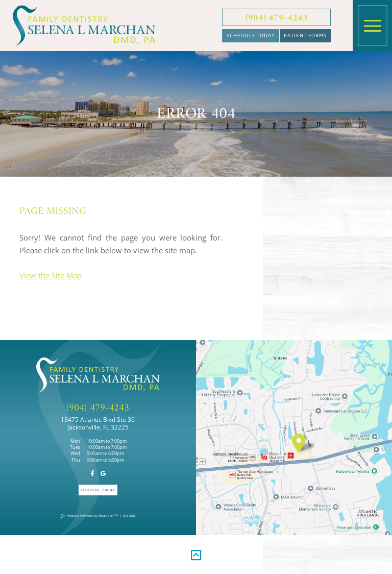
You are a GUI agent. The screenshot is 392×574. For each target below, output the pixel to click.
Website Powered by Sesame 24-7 (90, 516)
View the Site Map (51, 275)
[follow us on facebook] (93, 474)
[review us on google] (103, 474)
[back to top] (196, 553)
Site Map (129, 516)
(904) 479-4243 (277, 18)
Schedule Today (251, 35)
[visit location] (299, 443)
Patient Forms (305, 35)
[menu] (373, 26)
